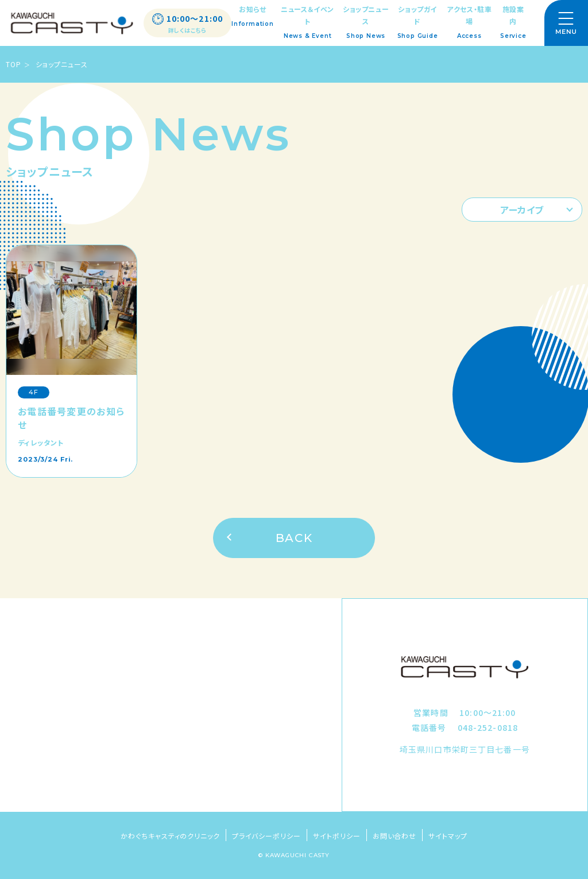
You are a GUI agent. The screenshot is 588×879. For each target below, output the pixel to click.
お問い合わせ (395, 836)
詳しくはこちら (188, 30)
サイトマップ (448, 836)
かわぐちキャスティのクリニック (170, 836)
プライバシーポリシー (266, 836)
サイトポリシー (337, 836)
